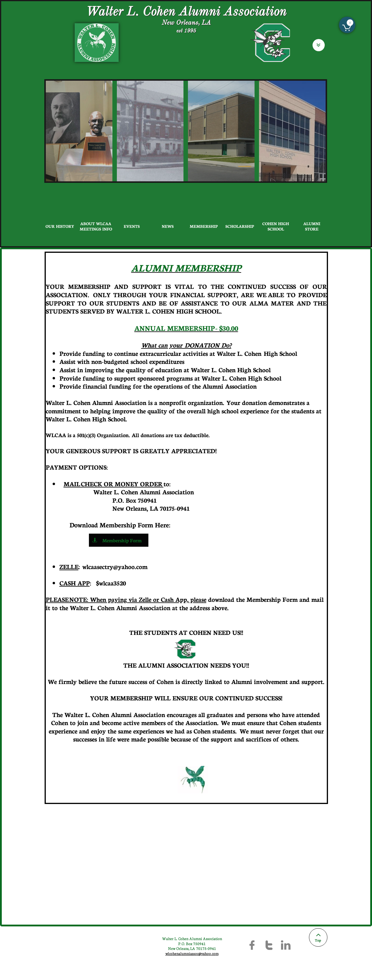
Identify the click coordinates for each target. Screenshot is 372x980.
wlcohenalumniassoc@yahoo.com (192, 953)
